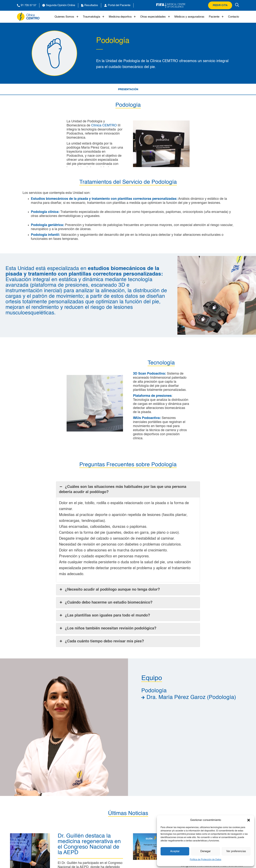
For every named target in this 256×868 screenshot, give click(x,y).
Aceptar (175, 851)
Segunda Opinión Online (59, 5)
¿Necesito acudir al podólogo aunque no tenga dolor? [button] (109, 590)
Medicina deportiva (122, 17)
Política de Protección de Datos (206, 860)
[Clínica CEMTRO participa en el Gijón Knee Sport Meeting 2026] (153, 835)
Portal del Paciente (117, 5)
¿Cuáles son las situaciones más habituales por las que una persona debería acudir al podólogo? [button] (123, 489)
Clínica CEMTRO (104, 125)
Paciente (216, 17)
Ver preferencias (236, 851)
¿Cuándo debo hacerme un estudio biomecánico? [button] (106, 603)
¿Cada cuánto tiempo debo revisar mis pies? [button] (101, 641)
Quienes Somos (66, 17)
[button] (249, 820)
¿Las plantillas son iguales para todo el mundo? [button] (105, 616)
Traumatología (94, 17)
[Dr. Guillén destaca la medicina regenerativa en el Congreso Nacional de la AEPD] (30, 835)
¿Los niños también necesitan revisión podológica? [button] (108, 629)
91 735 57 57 (27, 5)
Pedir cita (220, 5)
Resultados (90, 5)
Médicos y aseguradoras (189, 17)
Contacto (234, 17)
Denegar (206, 851)
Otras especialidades (155, 17)
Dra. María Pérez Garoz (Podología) (191, 697)
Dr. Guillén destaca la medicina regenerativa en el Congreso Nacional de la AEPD (89, 844)
